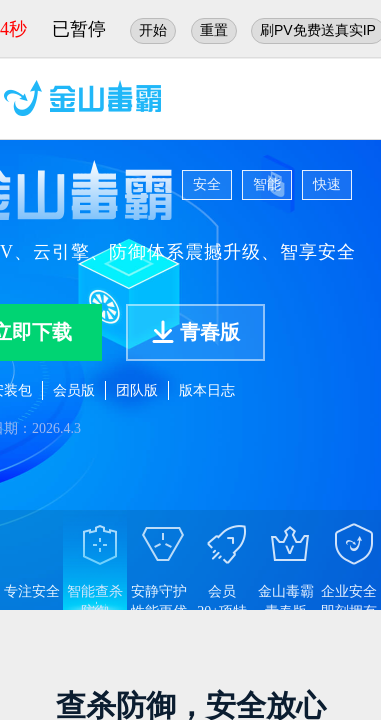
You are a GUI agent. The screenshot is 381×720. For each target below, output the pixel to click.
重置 (214, 30)
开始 (153, 30)
